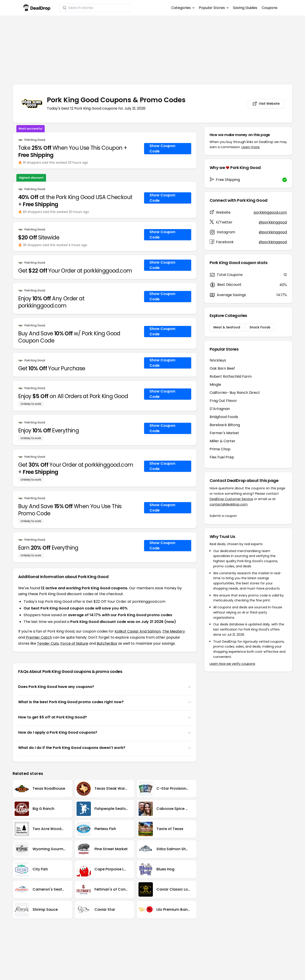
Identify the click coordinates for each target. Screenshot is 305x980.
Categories (183, 8)
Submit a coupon (223, 516)
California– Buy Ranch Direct (235, 393)
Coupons (270, 8)
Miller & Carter (223, 441)
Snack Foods (260, 327)
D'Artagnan (220, 409)
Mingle (215, 385)
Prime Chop (220, 449)
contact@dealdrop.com (229, 504)
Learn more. (251, 147)
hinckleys (218, 360)
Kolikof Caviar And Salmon (138, 631)
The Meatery (174, 631)
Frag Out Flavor (223, 401)
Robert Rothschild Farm (231, 376)
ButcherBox (107, 643)
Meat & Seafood (227, 327)
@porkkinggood (273, 222)
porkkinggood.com (270, 212)
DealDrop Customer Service (231, 499)
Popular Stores (214, 8)
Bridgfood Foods (224, 417)
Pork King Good (35, 140)
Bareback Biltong (225, 425)
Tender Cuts (48, 643)
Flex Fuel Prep (222, 457)
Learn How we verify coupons (232, 664)
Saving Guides (245, 8)
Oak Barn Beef (222, 368)
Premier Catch (39, 637)
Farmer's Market (224, 433)
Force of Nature (74, 643)
